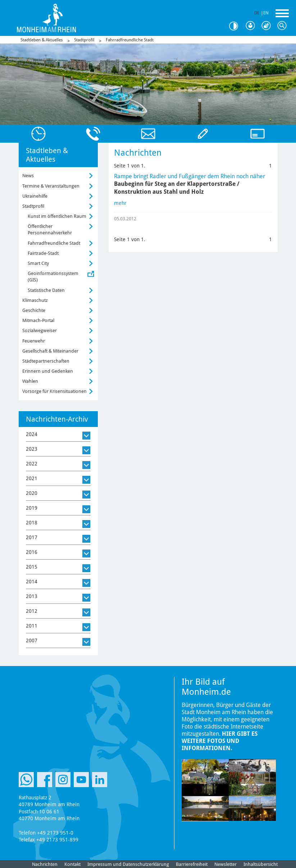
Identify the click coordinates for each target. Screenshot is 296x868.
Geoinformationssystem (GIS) (53, 277)
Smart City (38, 263)
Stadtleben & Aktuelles (42, 40)
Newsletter (226, 864)
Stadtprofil (84, 40)
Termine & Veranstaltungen (51, 186)
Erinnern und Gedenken (48, 371)
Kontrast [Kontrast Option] (236, 26)
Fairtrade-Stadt (43, 253)
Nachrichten (45, 864)
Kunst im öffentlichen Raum (57, 216)
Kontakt (72, 864)
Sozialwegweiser (40, 330)
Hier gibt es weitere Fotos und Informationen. (220, 741)
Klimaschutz (35, 300)
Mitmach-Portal (38, 320)
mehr (120, 203)
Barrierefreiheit (192, 864)
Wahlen (30, 381)
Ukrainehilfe (35, 196)
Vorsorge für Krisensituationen (54, 391)
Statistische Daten (46, 290)
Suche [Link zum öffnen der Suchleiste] (284, 26)
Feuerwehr (34, 341)
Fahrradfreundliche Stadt (130, 40)
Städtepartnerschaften (46, 361)
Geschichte (34, 310)
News (28, 176)
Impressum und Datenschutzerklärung (128, 864)
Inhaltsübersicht (261, 864)
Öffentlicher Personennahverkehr (50, 229)
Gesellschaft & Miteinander (50, 351)
